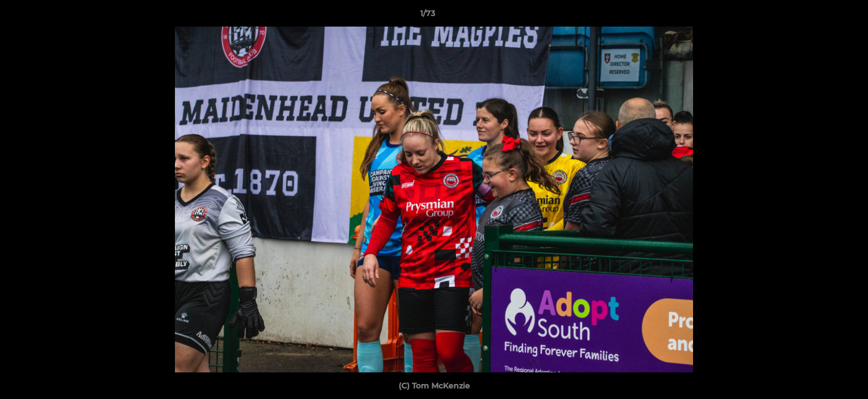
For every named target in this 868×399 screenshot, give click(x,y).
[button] (821, 16)
